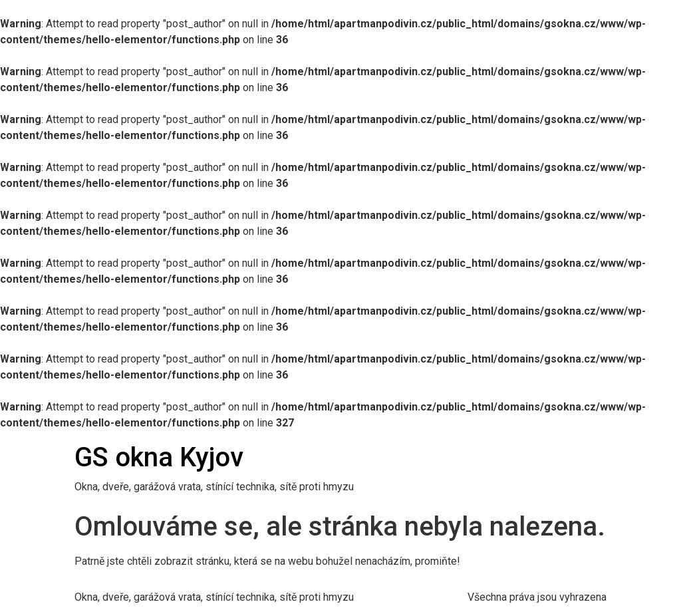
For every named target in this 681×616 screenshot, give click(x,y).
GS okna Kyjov (159, 457)
